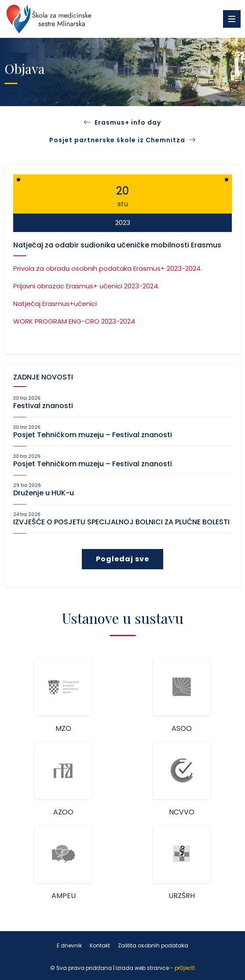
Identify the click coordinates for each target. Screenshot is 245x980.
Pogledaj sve (122, 559)
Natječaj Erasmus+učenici (55, 304)
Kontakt (100, 945)
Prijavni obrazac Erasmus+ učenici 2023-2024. (86, 286)
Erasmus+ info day (128, 122)
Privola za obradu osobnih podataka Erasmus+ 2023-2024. (108, 268)
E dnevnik (69, 945)
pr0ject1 (185, 968)
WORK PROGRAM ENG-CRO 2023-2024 (74, 321)
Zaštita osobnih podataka (153, 945)
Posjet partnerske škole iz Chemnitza (122, 140)
